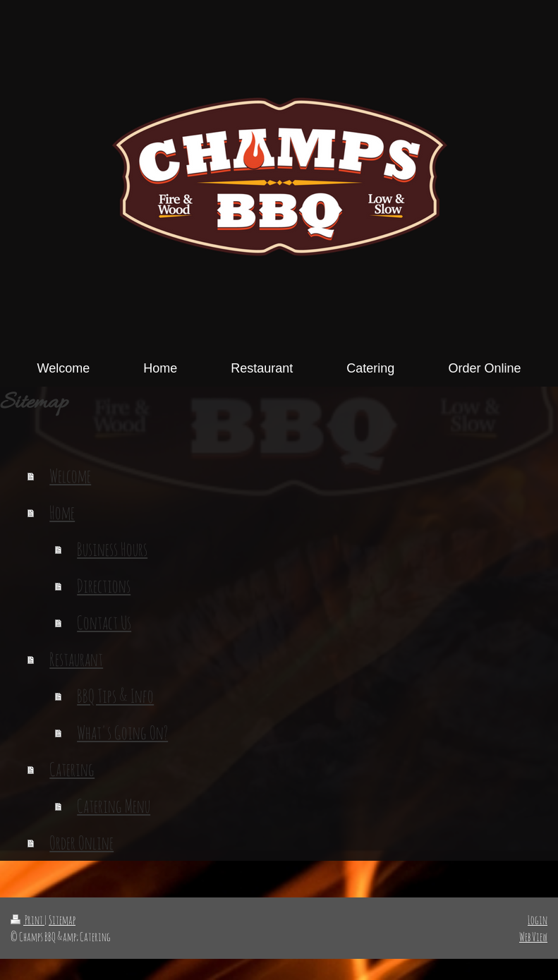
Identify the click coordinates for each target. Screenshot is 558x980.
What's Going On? (122, 732)
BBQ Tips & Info (115, 696)
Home (62, 512)
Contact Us (104, 622)
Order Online (81, 842)
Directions (104, 586)
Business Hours (112, 549)
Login (538, 920)
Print (28, 920)
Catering (72, 769)
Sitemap (62, 920)
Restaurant (76, 659)
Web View (533, 937)
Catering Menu (114, 806)
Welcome (70, 476)
